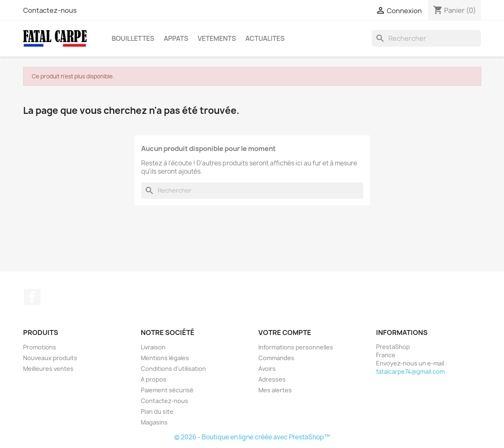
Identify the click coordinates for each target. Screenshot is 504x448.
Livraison (153, 347)
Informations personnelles (296, 347)
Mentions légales (165, 358)
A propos (154, 379)
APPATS (176, 38)
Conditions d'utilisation (173, 369)
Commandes (276, 358)
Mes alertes (275, 390)
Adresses (272, 379)
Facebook (32, 297)
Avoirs (267, 369)
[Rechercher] (426, 38)
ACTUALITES (265, 38)
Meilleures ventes (48, 369)
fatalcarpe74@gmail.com (410, 371)
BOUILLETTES (133, 38)
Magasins (154, 422)
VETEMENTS (217, 38)
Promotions (40, 347)
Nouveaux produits (50, 358)
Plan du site (157, 411)
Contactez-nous (50, 10)
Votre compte (285, 332)
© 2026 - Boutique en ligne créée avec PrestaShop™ (252, 437)
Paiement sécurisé (167, 390)
